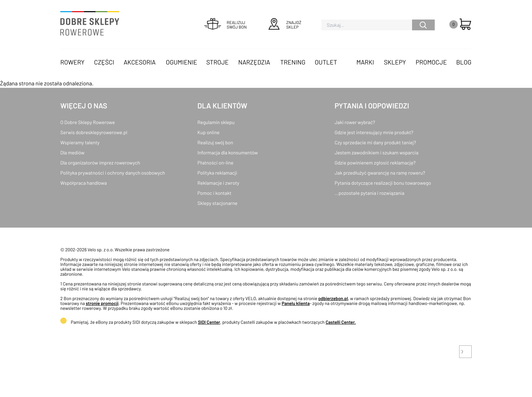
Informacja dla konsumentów (227, 152)
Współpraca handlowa (83, 183)
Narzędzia (254, 62)
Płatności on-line (215, 163)
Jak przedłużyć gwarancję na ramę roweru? (380, 173)
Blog (464, 62)
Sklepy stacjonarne (217, 203)
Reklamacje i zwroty (218, 183)
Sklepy (395, 62)
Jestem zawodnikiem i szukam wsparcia (377, 152)
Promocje (431, 62)
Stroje (218, 62)
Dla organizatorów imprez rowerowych (100, 163)
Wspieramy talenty (80, 142)
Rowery (73, 62)
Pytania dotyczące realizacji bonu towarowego (383, 183)
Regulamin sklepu (216, 122)
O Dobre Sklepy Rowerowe (88, 122)
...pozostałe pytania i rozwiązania (370, 193)
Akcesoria (140, 62)
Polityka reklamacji (217, 173)
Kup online (208, 132)
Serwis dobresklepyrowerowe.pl (94, 132)
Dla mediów (72, 152)
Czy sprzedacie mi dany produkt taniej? (375, 142)
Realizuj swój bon (215, 142)
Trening (293, 62)
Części (104, 62)
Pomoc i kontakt (214, 193)
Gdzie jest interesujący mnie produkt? (374, 132)
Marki (365, 62)
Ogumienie (182, 62)
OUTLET (326, 62)
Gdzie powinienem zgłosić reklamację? (375, 163)
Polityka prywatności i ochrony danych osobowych (113, 173)
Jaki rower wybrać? (355, 122)
